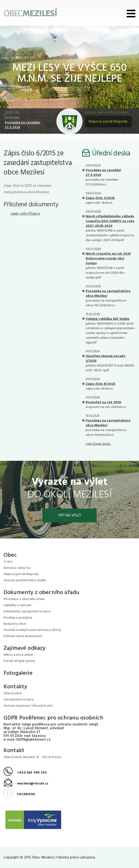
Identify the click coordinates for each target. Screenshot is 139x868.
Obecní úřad (12, 693)
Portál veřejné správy (19, 661)
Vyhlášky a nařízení (17, 605)
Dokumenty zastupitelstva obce (27, 612)
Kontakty (15, 687)
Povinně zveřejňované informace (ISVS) (32, 630)
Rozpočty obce (15, 624)
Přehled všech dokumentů (23, 636)
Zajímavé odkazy (25, 648)
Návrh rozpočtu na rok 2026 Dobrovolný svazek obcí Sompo (108, 259)
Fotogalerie (18, 673)
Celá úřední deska (98, 444)
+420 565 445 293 (25, 773)
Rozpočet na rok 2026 (103, 402)
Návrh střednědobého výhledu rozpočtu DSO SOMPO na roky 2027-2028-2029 (110, 221)
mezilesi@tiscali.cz (26, 784)
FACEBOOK (19, 794)
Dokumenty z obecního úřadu (41, 593)
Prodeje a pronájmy (18, 618)
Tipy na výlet (69, 516)
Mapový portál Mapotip (108, 122)
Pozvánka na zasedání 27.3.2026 (22, 125)
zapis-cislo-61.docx (25, 214)
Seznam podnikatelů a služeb (25, 580)
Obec (10, 555)
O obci (8, 562)
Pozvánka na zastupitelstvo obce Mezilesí (108, 294)
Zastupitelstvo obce (19, 700)
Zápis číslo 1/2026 (100, 198)
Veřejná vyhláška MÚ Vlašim (108, 319)
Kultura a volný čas (17, 568)
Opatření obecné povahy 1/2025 (105, 359)
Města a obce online (18, 655)
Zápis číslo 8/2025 (101, 384)
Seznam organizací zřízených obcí (28, 706)
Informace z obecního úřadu (24, 599)
